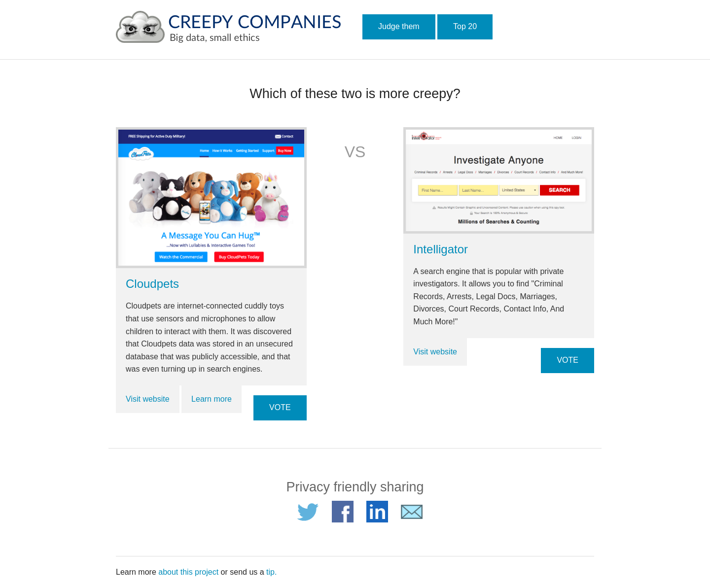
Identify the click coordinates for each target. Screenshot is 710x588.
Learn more (212, 399)
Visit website (148, 399)
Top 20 (465, 26)
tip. (271, 572)
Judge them (399, 26)
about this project (188, 572)
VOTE (280, 407)
